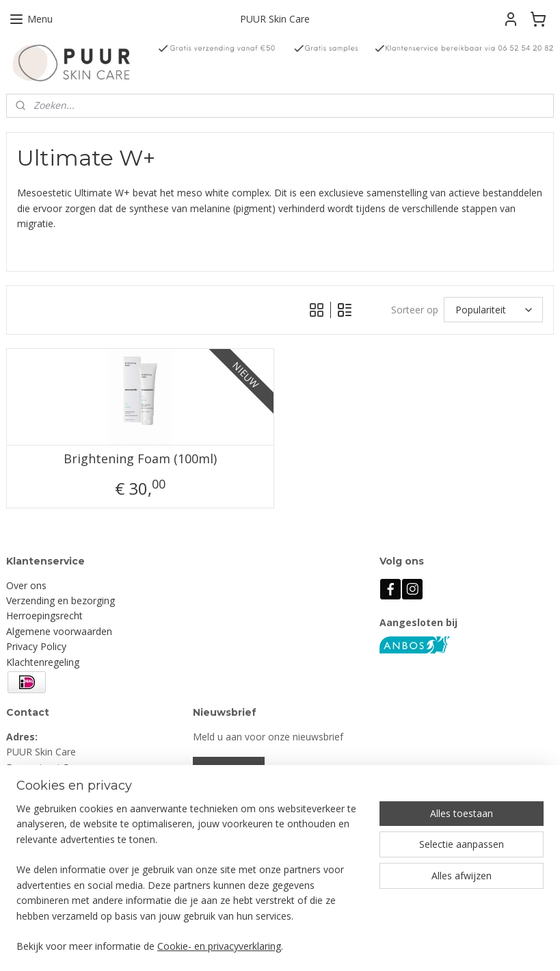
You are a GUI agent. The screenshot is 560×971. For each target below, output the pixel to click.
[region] (190, 886)
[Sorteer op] (493, 310)
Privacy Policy (36, 646)
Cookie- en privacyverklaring (219, 947)
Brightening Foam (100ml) (140, 459)
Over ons (26, 585)
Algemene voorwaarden (59, 631)
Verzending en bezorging (61, 600)
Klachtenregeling (43, 662)
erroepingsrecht (48, 616)
